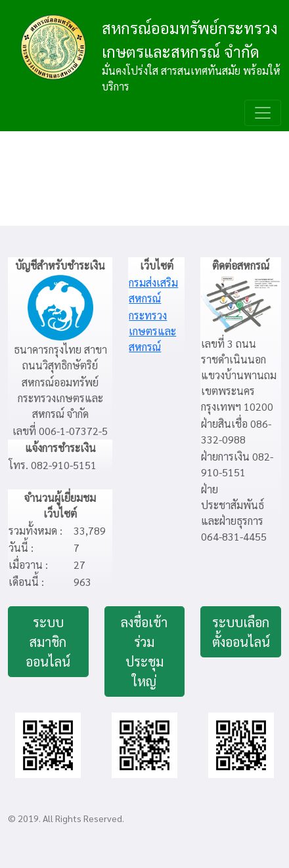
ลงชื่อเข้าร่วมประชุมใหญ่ (144, 651)
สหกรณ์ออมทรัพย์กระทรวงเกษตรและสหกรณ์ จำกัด (190, 39)
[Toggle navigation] (263, 113)
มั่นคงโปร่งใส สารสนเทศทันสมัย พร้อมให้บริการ (191, 78)
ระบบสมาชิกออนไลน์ (48, 642)
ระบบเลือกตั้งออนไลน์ (241, 632)
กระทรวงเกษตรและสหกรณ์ (152, 331)
